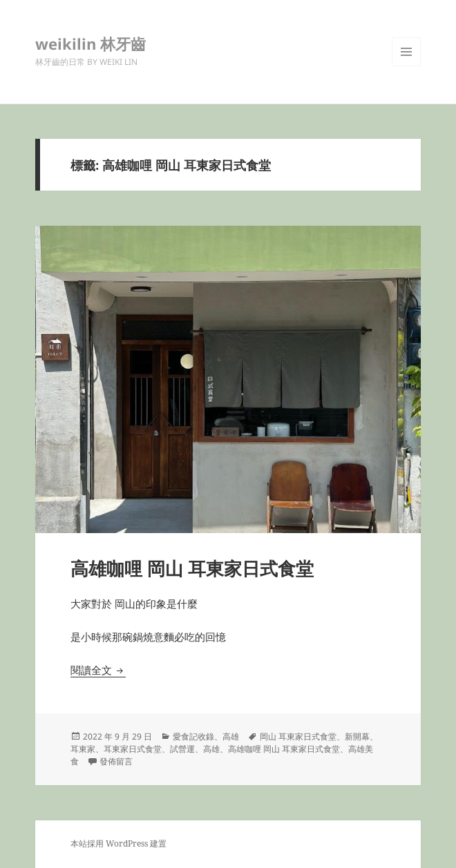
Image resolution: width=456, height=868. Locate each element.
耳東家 (83, 749)
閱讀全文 (98, 670)
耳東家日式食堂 (133, 749)
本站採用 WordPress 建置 (118, 843)
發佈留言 (116, 761)
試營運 (182, 749)
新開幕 (357, 736)
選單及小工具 (406, 66)
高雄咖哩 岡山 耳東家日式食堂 (192, 568)
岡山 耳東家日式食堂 (298, 736)
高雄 (231, 736)
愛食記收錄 (193, 736)
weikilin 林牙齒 (91, 44)
